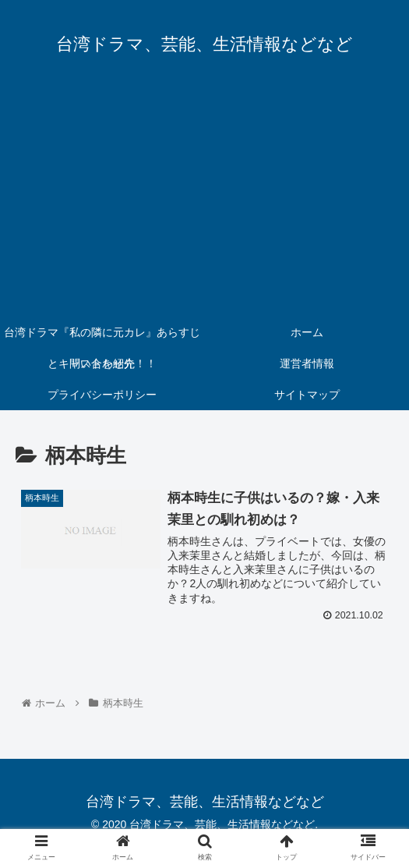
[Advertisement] (204, 200)
